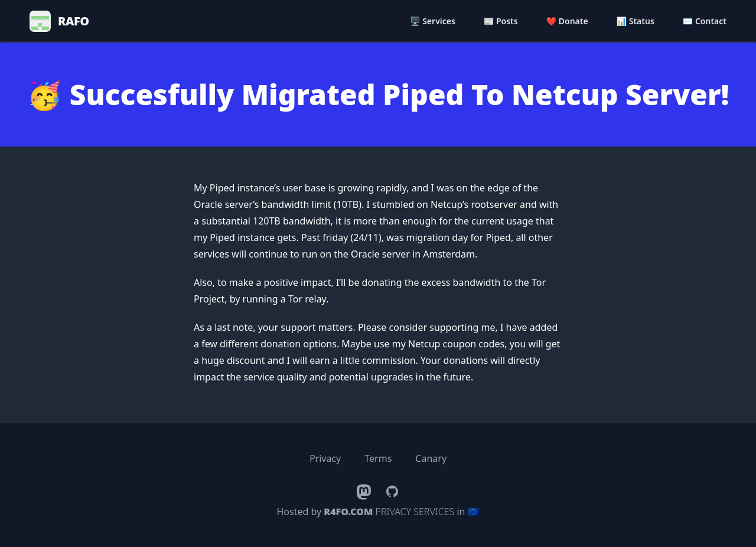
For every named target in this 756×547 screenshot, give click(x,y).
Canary (431, 458)
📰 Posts (501, 21)
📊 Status (636, 21)
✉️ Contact (705, 21)
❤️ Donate (567, 21)
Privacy (325, 458)
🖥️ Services (433, 21)
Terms (378, 458)
